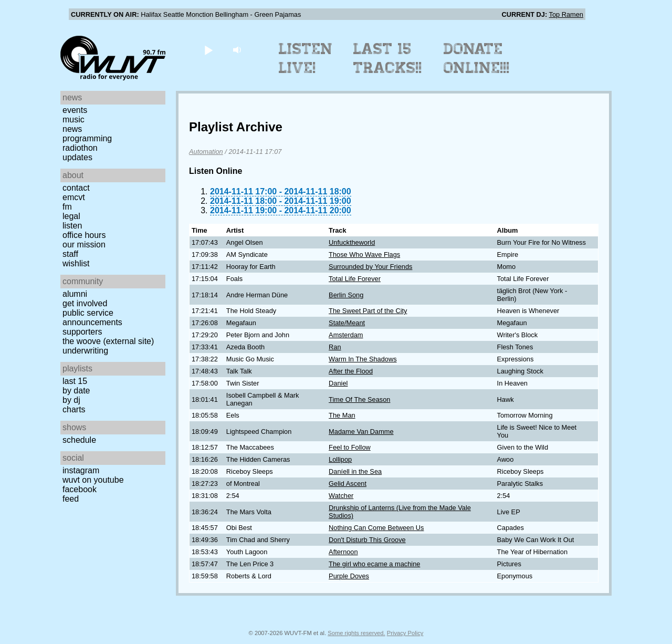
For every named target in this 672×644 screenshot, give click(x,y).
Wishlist (76, 263)
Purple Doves (349, 576)
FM (67, 207)
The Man (342, 415)
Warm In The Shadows (363, 359)
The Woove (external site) (108, 341)
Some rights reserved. (356, 633)
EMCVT (74, 197)
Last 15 (75, 381)
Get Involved (85, 303)
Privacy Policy (405, 633)
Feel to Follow (350, 447)
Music (73, 120)
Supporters (82, 332)
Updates (77, 157)
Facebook (80, 489)
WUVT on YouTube (93, 480)
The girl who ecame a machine (374, 564)
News (72, 129)
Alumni (75, 294)
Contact (76, 188)
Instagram (81, 470)
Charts (74, 409)
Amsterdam (346, 335)
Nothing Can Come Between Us (376, 528)
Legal (71, 216)
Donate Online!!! (477, 58)
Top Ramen (566, 14)
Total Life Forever (355, 279)
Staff (70, 254)
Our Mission (84, 245)
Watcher (341, 496)
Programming (87, 138)
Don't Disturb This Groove (367, 540)
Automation (206, 152)
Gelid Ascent (348, 484)
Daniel (338, 383)
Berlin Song (346, 295)
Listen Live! (306, 58)
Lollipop (340, 459)
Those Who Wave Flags (364, 255)
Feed (71, 499)
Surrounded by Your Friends (370, 267)
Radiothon (80, 148)
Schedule (79, 440)
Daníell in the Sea (355, 471)
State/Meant (347, 323)
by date (76, 391)
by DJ (71, 400)
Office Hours (84, 235)
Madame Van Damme (361, 432)
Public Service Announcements (92, 318)
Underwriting (85, 351)
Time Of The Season (359, 399)
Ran (335, 347)
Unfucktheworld (352, 242)
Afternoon (343, 552)
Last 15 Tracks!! (388, 58)
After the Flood (351, 371)
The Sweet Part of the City (368, 311)
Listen (72, 226)
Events (75, 110)
